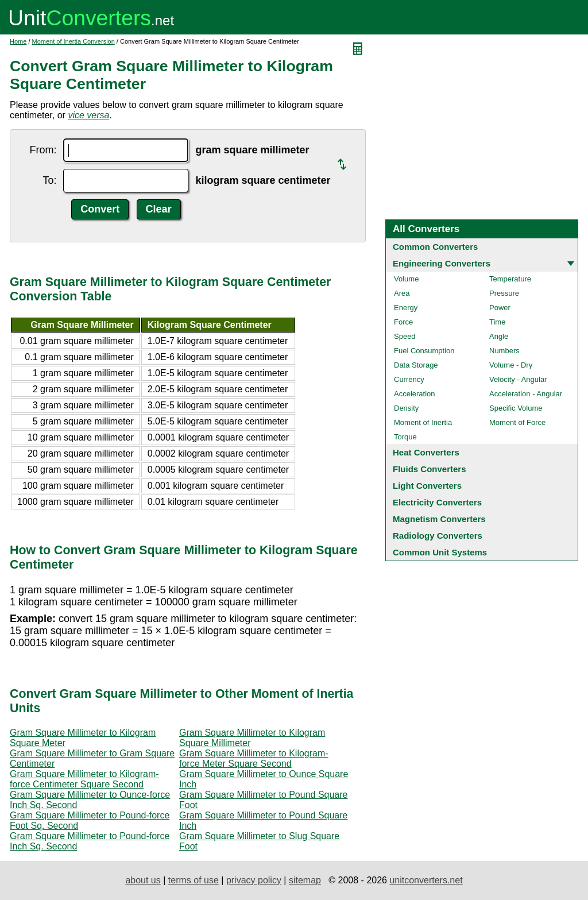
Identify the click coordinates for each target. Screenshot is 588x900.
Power (500, 308)
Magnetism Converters (439, 519)
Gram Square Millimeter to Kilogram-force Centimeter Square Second (84, 779)
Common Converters (435, 247)
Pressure (504, 293)
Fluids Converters (430, 469)
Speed (405, 336)
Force (403, 322)
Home (18, 41)
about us (143, 880)
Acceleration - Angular (526, 394)
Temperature (510, 279)
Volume (406, 279)
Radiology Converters (438, 536)
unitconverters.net (426, 880)
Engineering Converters (442, 263)
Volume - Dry (511, 365)
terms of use (194, 880)
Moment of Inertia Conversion (73, 41)
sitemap (305, 880)
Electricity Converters (437, 502)
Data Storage (416, 365)
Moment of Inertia (423, 422)
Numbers (504, 351)
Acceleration (415, 394)
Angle (499, 336)
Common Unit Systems (440, 552)
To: (49, 180)
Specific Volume (516, 408)
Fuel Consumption (424, 351)
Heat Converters (426, 452)
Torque (405, 437)
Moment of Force (517, 422)
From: (43, 150)
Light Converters (427, 486)
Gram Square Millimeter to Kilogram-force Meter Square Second (254, 758)
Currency (409, 379)
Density (406, 408)
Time (497, 322)
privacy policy (254, 880)
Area (402, 293)
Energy (406, 308)
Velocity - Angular (518, 379)
